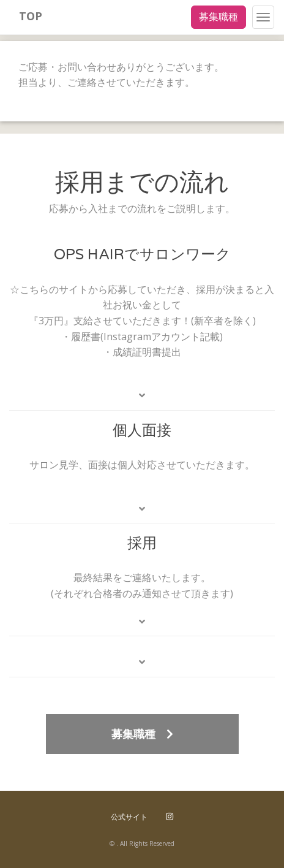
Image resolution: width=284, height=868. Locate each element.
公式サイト (129, 817)
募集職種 (219, 17)
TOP (31, 16)
